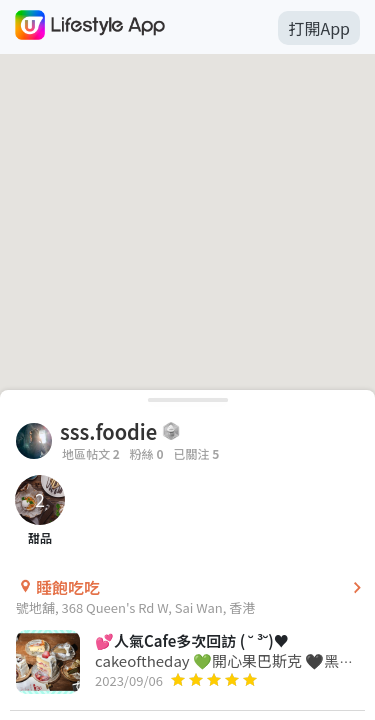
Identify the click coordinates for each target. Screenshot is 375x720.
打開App (319, 28)
